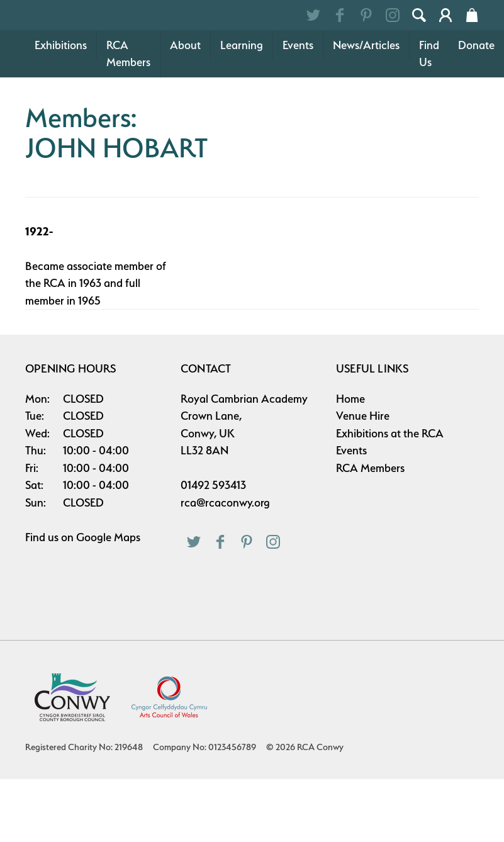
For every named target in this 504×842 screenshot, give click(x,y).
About (185, 108)
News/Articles (366, 108)
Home (350, 462)
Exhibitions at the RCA (390, 496)
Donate (476, 108)
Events (298, 108)
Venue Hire (363, 479)
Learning (242, 108)
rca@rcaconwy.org (225, 565)
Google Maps (108, 600)
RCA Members (128, 117)
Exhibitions (61, 108)
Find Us (429, 117)
